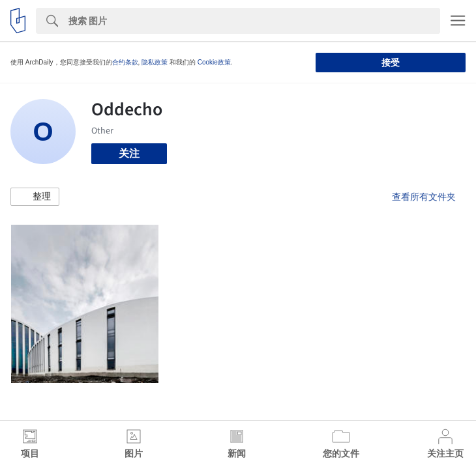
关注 (129, 153)
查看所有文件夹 (424, 197)
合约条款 (125, 62)
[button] (35, 197)
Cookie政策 (214, 62)
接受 (391, 63)
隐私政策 (155, 62)
